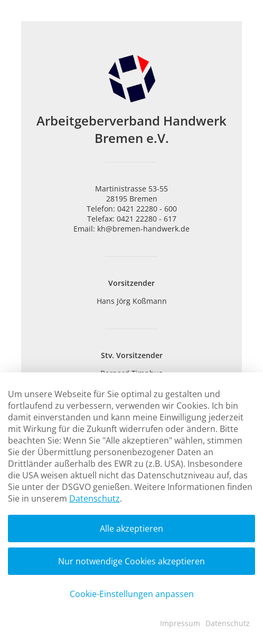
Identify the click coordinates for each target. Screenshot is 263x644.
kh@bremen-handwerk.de (143, 229)
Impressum (180, 623)
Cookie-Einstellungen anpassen (132, 594)
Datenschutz (95, 498)
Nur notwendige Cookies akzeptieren (131, 561)
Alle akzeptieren (131, 528)
